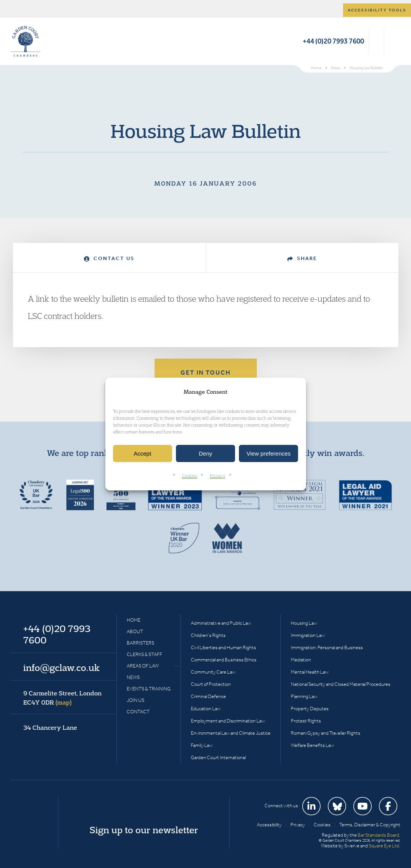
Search (376, 41)
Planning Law (304, 696)
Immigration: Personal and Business (327, 647)
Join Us (135, 700)
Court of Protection (211, 684)
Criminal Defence (208, 696)
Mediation (301, 660)
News (133, 677)
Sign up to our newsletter (144, 830)
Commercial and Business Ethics (224, 660)
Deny (205, 453)
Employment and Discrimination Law (228, 721)
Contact (138, 712)
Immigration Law (308, 635)
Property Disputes (310, 709)
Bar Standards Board (378, 835)
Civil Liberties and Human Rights (223, 647)
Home (134, 620)
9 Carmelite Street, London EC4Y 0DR (62, 698)
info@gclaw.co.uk (61, 668)
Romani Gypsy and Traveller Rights (326, 733)
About (135, 631)
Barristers (140, 643)
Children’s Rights (208, 635)
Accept (142, 453)
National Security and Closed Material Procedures (341, 684)
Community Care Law (213, 672)
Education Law (206, 709)
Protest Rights (306, 721)
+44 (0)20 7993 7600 (333, 41)
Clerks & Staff (144, 654)
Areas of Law (143, 666)
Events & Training (149, 689)
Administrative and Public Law (221, 623)
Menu (393, 41)
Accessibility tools (377, 10)
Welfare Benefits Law (312, 745)
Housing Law (304, 623)
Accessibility (269, 825)
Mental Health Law (310, 672)
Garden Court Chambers (26, 41)
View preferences (269, 453)
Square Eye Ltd (384, 846)
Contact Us (109, 258)
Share (302, 258)
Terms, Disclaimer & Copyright (370, 825)
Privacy (218, 476)
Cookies (189, 476)
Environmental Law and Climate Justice (231, 733)
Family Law (202, 745)
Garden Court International (218, 757)
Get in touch (206, 373)
